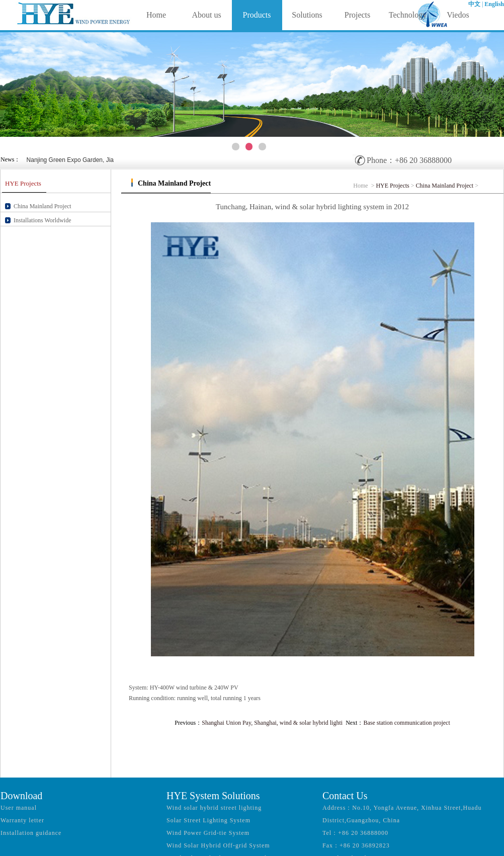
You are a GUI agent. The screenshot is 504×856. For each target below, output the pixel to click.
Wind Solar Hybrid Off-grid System (218, 845)
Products (257, 15)
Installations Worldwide (42, 220)
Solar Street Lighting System (208, 820)
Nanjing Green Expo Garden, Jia (70, 160)
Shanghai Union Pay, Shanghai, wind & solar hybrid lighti (272, 723)
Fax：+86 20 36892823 (356, 845)
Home (156, 15)
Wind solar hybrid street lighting (214, 808)
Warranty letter (22, 820)
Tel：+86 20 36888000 (355, 833)
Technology (408, 15)
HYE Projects (392, 186)
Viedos (458, 15)
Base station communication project (406, 723)
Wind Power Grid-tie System (208, 833)
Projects (358, 15)
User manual (19, 808)
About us (206, 15)
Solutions (307, 15)
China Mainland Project (43, 206)
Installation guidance (31, 833)
